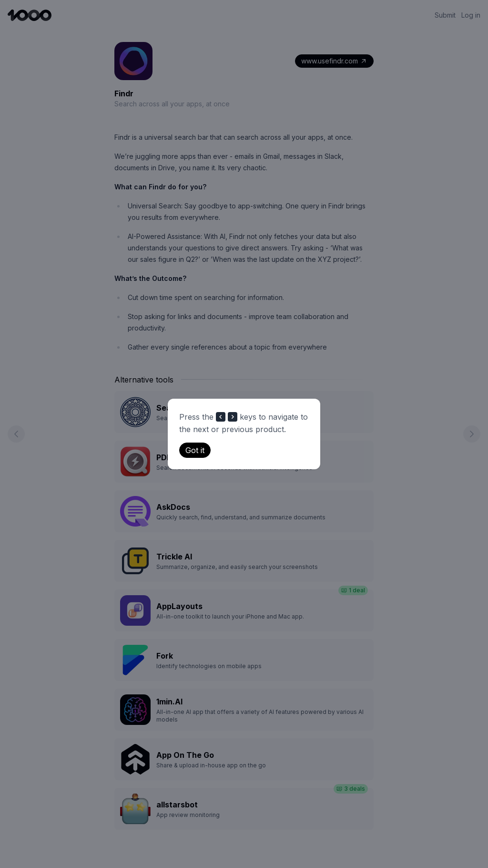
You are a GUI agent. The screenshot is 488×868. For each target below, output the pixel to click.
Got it (195, 450)
